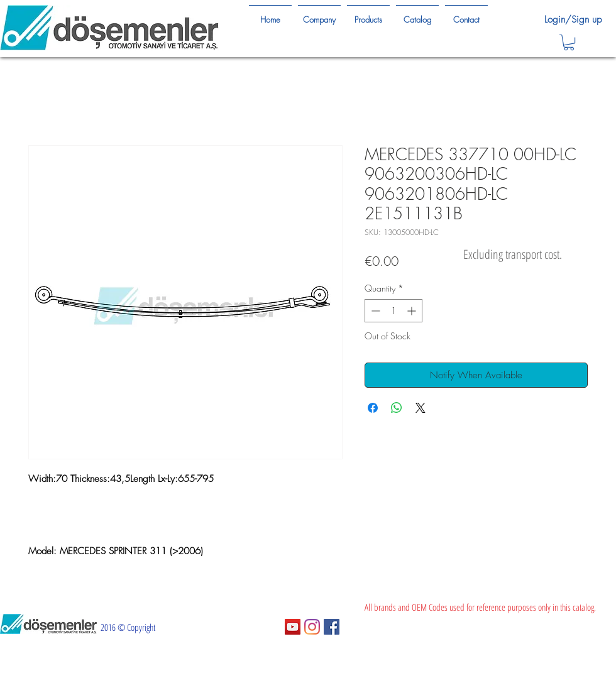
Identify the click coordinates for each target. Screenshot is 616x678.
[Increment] (413, 311)
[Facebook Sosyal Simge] (332, 627)
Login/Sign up (573, 19)
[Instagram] (312, 627)
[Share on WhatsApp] (397, 408)
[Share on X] (421, 408)
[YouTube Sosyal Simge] (293, 627)
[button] (569, 42)
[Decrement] (374, 311)
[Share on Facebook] (373, 408)
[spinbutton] (393, 311)
